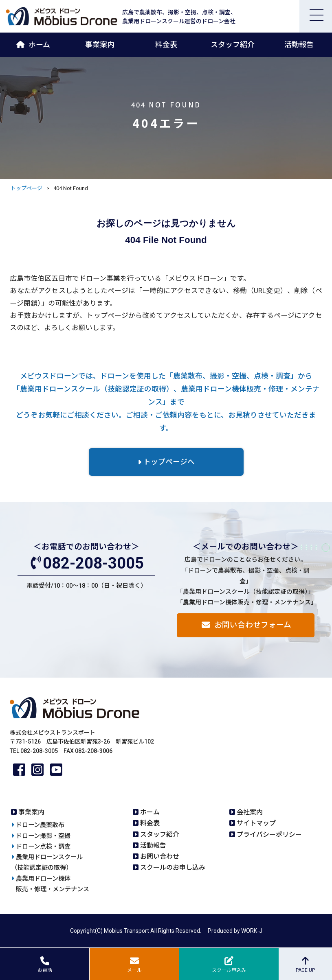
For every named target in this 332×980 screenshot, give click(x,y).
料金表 (166, 45)
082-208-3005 (93, 563)
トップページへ (169, 462)
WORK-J (252, 931)
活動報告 (299, 45)
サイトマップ (256, 823)
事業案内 (100, 45)
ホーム (39, 45)
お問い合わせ (160, 856)
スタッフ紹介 (233, 45)
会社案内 (250, 812)
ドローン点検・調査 (43, 847)
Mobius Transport (126, 931)
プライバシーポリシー (269, 835)
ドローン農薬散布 (40, 825)
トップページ (26, 188)
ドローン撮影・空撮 (43, 836)
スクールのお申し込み (173, 867)
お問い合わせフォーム (253, 625)
